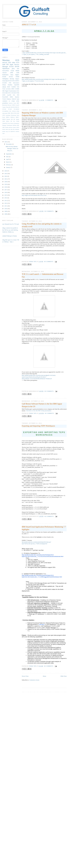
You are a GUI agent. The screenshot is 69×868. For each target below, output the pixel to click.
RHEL (11, 97)
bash (18, 99)
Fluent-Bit (8, 107)
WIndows (9, 99)
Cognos (4, 107)
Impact (17, 79)
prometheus (5, 103)
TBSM (17, 71)
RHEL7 (17, 117)
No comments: (49, 211)
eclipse (13, 101)
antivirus (10, 127)
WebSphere (5, 79)
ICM (4, 93)
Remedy (8, 119)
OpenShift (17, 85)
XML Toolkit (5, 127)
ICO (18, 62)
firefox (4, 129)
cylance (14, 127)
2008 (6, 214)
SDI (12, 119)
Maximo (6, 60)
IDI (8, 64)
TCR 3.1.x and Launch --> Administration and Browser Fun (43, 275)
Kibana (4, 85)
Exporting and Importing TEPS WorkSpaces (38, 426)
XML (18, 125)
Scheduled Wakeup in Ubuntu (9, 236)
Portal (4, 117)
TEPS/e (8, 121)
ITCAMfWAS (5, 111)
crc (9, 101)
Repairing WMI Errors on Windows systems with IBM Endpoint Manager (42, 114)
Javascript (5, 81)
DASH (4, 77)
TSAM (4, 99)
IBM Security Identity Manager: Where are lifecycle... (12, 149)
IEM (12, 107)
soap (7, 131)
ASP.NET (42, 625)
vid (9, 131)
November (9, 144)
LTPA (4, 115)
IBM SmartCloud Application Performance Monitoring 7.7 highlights (44, 528)
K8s (18, 69)
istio (9, 129)
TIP (11, 121)
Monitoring (14, 115)
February (9, 165)
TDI (9, 62)
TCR (18, 87)
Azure (15, 103)
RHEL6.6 (13, 117)
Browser (10, 105)
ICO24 (11, 77)
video (14, 62)
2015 (6, 195)
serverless (8, 89)
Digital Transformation (11, 91)
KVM (15, 113)
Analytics (11, 103)
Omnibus (10, 85)
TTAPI (18, 121)
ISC (18, 107)
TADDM (13, 87)
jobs (14, 129)
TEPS (4, 121)
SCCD (10, 81)
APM (11, 73)
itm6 (4, 64)
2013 (6, 200)
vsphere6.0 (13, 131)
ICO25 (11, 66)
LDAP (18, 113)
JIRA (12, 113)
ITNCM (14, 111)
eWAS (18, 127)
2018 (6, 187)
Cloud (12, 71)
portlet (4, 131)
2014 (6, 198)
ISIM (6, 93)
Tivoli (4, 89)
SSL (14, 119)
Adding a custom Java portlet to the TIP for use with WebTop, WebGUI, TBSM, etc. (9, 230)
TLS (14, 121)
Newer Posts (25, 676)
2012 (6, 203)
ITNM (17, 77)
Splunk (18, 119)
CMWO (14, 105)
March (8, 162)
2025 (6, 142)
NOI (18, 95)
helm (7, 129)
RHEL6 (8, 117)
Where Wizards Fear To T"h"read (10, 224)
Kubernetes (5, 75)
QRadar (4, 87)
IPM (16, 107)
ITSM (18, 93)
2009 (6, 211)
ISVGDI (4, 109)
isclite (18, 101)
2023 (6, 174)
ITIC (10, 111)
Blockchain (5, 105)
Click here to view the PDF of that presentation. (39, 411)
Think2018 (5, 123)
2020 (6, 182)
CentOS (17, 105)
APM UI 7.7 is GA (29, 25)
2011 (6, 206)
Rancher (17, 97)
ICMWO (17, 81)
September (9, 154)
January (8, 167)
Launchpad (8, 115)
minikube (17, 129)
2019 (6, 184)
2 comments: (49, 100)
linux (12, 75)
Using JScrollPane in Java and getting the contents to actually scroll (42, 225)
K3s (14, 95)
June (7, 157)
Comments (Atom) (34, 680)
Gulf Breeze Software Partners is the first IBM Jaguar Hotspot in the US (42, 405)
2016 (6, 192)
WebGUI (14, 99)
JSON (4, 95)
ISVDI (17, 66)
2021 (6, 179)
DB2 (4, 91)
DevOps (12, 79)
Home (44, 676)
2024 (6, 171)
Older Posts (64, 676)
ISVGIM (14, 93)
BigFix (17, 75)
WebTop (14, 125)
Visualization (9, 125)
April (8, 159)
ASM (18, 73)
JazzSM (9, 95)
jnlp (12, 129)
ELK (18, 91)
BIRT (18, 103)
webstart (17, 131)
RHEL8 (4, 119)
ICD (17, 60)
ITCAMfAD (16, 109)
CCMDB (17, 89)
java (13, 68)
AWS (13, 81)
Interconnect (16, 83)
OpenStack (6, 68)
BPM (13, 89)
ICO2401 (5, 83)
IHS (14, 107)
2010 (6, 209)
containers (5, 101)
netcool (5, 62)
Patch (18, 115)
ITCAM (10, 109)
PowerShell (5, 97)
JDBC (9, 113)
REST (9, 87)
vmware (5, 73)
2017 (6, 190)
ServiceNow (6, 71)
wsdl (3, 133)
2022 (6, 176)
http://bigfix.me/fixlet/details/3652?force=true (34, 195)
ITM (10, 83)
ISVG (10, 93)
